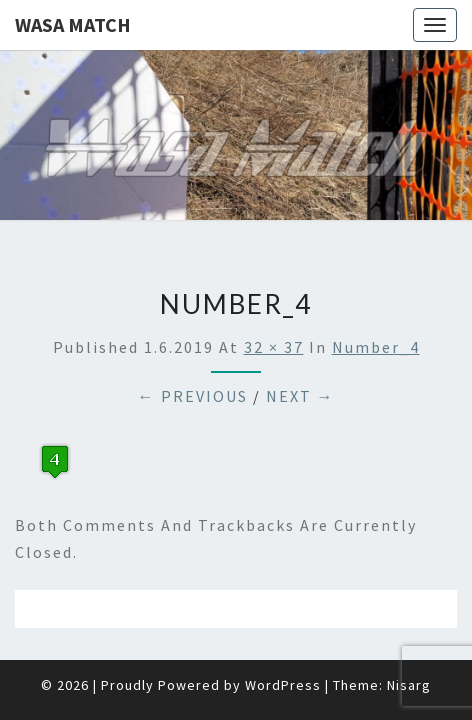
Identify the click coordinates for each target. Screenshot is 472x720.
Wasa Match (73, 24)
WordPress (283, 635)
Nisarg (409, 635)
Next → (300, 346)
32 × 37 (274, 297)
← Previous (193, 346)
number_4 (376, 297)
